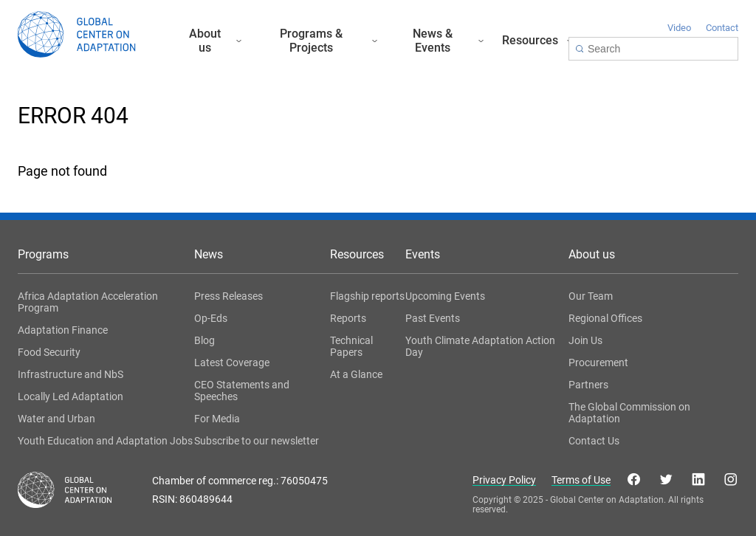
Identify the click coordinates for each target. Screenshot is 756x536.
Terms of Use (581, 480)
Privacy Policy (504, 480)
